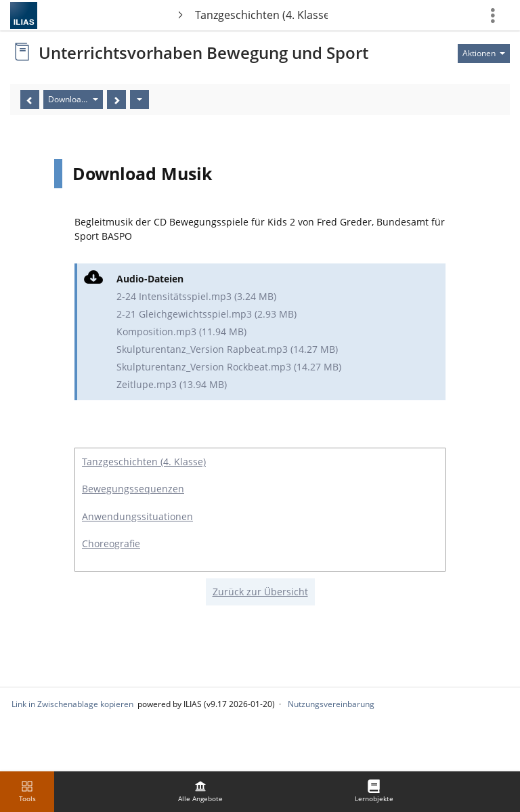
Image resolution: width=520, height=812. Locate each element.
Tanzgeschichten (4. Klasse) (262, 15)
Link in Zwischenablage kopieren (72, 704)
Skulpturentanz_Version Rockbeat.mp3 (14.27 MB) (229, 367)
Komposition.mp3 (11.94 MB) (181, 332)
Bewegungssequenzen (133, 489)
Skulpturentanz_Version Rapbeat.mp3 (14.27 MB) (227, 349)
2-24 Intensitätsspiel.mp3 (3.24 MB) (196, 296)
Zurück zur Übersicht (260, 592)
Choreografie (111, 543)
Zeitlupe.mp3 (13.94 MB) (172, 384)
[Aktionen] (139, 100)
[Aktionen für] (484, 54)
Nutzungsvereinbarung (331, 704)
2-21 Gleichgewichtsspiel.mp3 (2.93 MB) (207, 314)
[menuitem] (200, 792)
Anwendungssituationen (137, 516)
